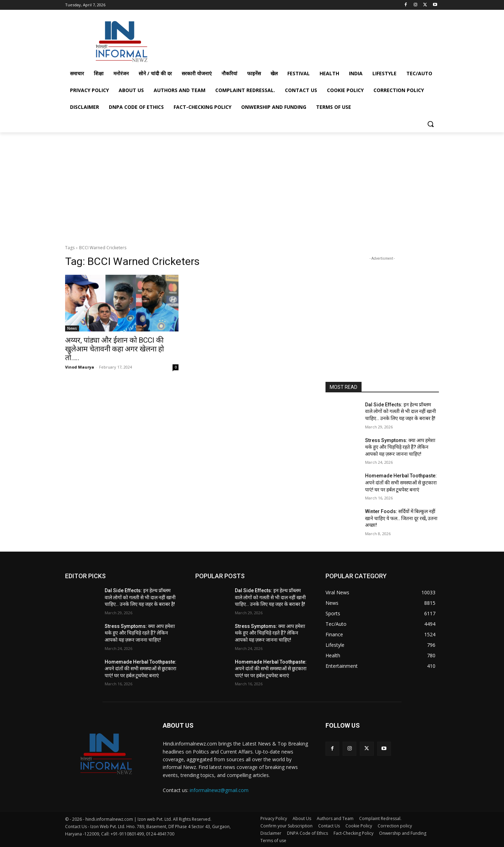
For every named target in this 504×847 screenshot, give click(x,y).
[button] (430, 124)
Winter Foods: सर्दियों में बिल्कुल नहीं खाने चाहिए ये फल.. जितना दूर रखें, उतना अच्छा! (401, 518)
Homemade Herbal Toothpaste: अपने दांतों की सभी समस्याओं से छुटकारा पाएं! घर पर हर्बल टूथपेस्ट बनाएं (401, 482)
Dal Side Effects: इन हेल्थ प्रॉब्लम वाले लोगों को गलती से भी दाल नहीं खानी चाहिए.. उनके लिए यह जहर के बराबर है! (401, 411)
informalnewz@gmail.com (219, 790)
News (72, 328)
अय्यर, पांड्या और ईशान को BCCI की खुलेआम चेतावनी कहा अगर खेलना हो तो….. (114, 349)
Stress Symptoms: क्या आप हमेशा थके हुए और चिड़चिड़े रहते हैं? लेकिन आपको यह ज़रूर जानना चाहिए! (400, 447)
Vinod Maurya (80, 367)
